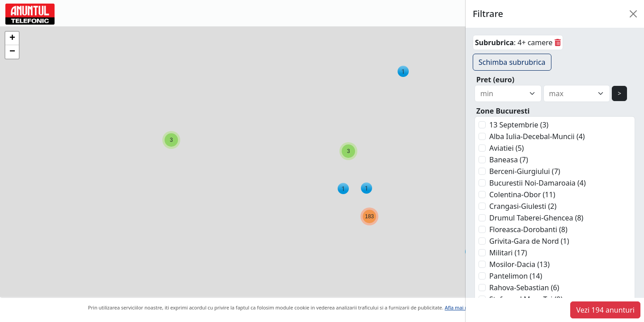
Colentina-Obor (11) (522, 195)
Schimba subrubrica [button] (512, 62)
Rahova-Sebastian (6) (524, 288)
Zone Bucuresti (503, 111)
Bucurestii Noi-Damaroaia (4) (538, 183)
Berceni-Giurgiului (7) (525, 171)
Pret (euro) (495, 80)
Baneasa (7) (509, 160)
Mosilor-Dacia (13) (519, 264)
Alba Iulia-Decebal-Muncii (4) (537, 136)
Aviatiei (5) (506, 148)
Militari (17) (508, 253)
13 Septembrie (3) (519, 125)
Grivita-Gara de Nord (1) (529, 241)
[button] (403, 71)
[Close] (633, 14)
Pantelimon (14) (516, 276)
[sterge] (558, 42)
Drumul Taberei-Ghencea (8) (536, 218)
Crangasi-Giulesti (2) (523, 206)
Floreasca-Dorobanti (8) (528, 229)
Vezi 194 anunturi (605, 310)
